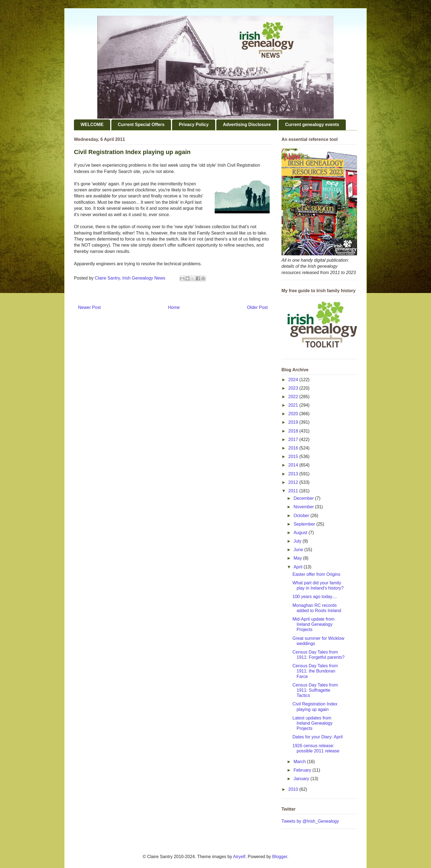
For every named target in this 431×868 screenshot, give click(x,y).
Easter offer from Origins (316, 574)
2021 (294, 405)
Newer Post (89, 307)
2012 (294, 482)
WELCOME (92, 125)
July (298, 541)
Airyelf (239, 857)
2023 (294, 388)
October (302, 516)
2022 (294, 397)
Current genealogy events (312, 125)
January (302, 779)
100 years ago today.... (315, 597)
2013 (294, 474)
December (304, 498)
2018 (294, 431)
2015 (294, 457)
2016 (294, 448)
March (300, 762)
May (298, 558)
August (301, 533)
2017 (294, 439)
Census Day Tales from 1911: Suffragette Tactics (315, 690)
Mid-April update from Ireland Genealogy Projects (313, 624)
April (299, 567)
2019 (294, 422)
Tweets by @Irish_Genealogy (310, 821)
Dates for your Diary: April (317, 737)
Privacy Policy (194, 125)
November (304, 507)
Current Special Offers (141, 125)
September (305, 524)
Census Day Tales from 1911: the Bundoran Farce (315, 671)
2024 (294, 380)
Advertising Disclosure (247, 125)
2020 (294, 414)
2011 (294, 491)
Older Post (257, 307)
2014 (294, 465)
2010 (294, 789)
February (303, 770)
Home (174, 307)
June (299, 550)
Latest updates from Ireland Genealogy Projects (313, 723)
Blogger (280, 857)
